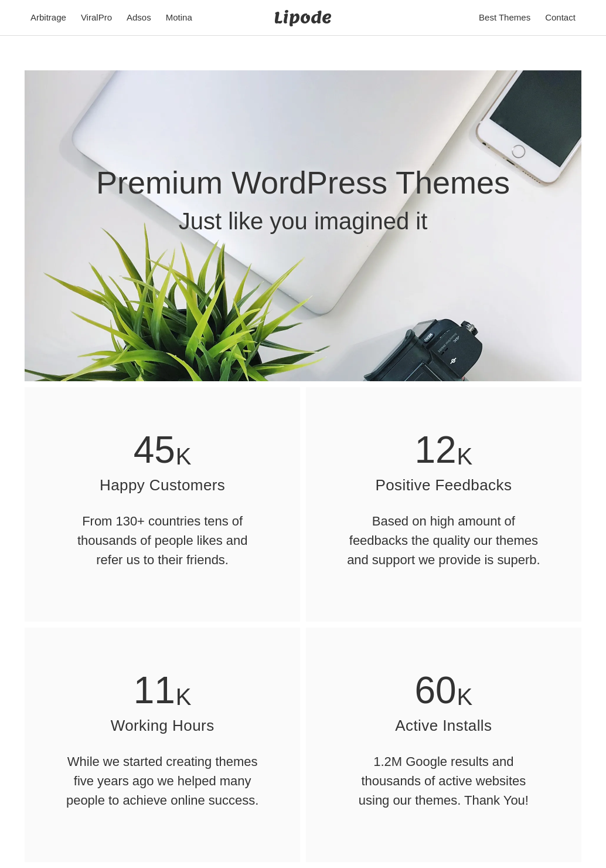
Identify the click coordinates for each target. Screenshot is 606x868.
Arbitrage (48, 17)
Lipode (303, 17)
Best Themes (505, 17)
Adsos (139, 17)
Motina (179, 17)
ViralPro (96, 17)
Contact (560, 17)
